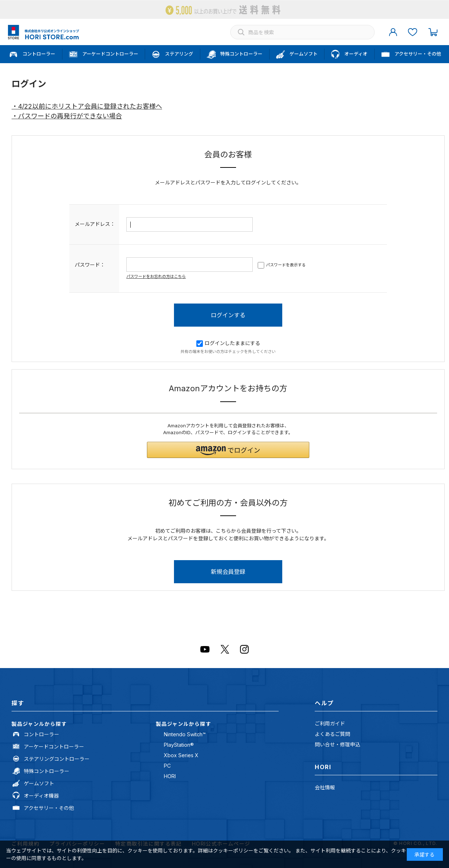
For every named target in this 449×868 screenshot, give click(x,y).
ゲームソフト (39, 783)
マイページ (393, 32)
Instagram (244, 649)
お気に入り (413, 32)
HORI (170, 776)
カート (433, 32)
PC (167, 766)
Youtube (205, 649)
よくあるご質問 (332, 734)
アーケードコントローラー (54, 747)
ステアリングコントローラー (57, 759)
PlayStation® (179, 745)
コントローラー (42, 734)
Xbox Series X (181, 755)
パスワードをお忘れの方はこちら (156, 276)
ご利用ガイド (330, 723)
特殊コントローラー (47, 771)
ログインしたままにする (228, 343)
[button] (228, 450)
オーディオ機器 (41, 796)
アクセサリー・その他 (49, 808)
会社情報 (325, 787)
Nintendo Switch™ (185, 734)
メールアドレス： (95, 224)
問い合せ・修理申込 (337, 744)
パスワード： (90, 265)
